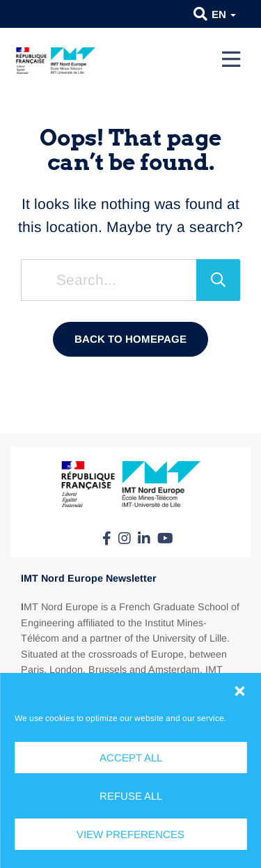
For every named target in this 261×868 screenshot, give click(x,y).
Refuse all (131, 796)
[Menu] (231, 59)
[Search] (218, 280)
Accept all (131, 758)
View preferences (130, 834)
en (224, 14)
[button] (239, 691)
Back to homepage (130, 339)
